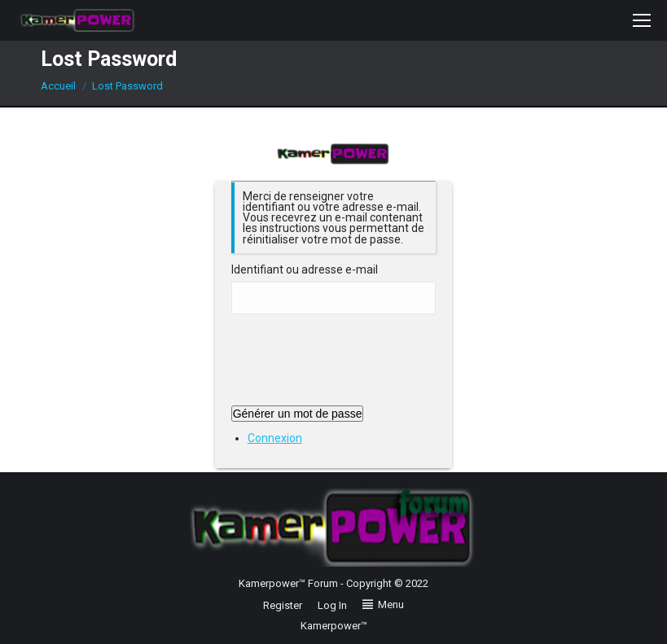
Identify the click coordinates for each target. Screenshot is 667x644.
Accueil (58, 86)
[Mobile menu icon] (642, 20)
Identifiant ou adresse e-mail (305, 270)
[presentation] (355, 366)
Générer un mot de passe (298, 414)
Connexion (275, 438)
